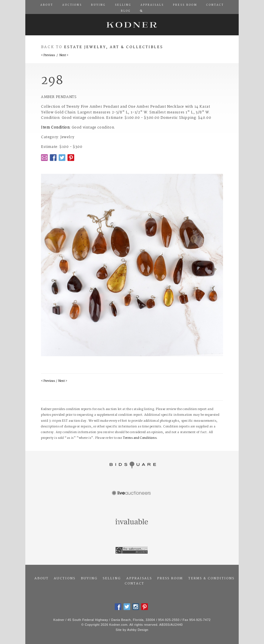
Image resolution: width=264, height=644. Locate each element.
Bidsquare (132, 465)
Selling (112, 578)
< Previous (48, 55)
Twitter (62, 158)
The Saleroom (132, 551)
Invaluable (132, 522)
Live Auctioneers (132, 494)
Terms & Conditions (211, 578)
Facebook (53, 158)
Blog (126, 11)
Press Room (170, 578)
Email (44, 158)
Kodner (132, 25)
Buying (89, 578)
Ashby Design (138, 630)
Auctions (65, 578)
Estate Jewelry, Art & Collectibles (114, 47)
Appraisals (139, 578)
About (42, 578)
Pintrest (71, 158)
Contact (134, 584)
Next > (64, 55)
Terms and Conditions (140, 438)
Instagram (136, 607)
